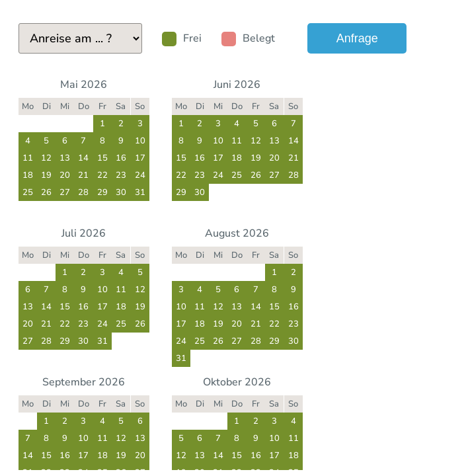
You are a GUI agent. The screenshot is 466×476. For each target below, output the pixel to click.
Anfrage (357, 38)
